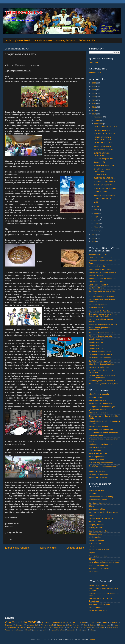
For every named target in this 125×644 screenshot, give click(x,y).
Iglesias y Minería (96, 275)
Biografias (45, 622)
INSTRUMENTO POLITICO (104, 150)
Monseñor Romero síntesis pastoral (103, 324)
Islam (68, 628)
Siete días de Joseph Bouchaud (102, 364)
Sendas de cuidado (97, 460)
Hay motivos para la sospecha (101, 463)
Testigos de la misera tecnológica (102, 407)
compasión (37, 630)
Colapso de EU (99, 162)
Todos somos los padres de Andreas (103, 433)
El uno (92, 506)
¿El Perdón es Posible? (98, 285)
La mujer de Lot (95, 571)
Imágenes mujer (105, 625)
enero (96, 230)
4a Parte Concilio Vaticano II (100, 352)
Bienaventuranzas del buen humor (103, 279)
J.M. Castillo (87, 628)
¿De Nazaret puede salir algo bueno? (104, 512)
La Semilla (93, 494)
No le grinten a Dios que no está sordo (104, 562)
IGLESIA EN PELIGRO (103, 185)
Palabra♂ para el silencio (13, 630)
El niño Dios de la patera (99, 477)
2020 (94, 104)
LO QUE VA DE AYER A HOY (105, 127)
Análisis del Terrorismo (98, 471)
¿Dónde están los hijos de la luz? (102, 518)
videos (105, 622)
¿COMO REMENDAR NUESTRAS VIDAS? (103, 138)
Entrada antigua (75, 548)
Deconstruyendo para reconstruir (102, 381)
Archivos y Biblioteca (66, 40)
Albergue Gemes (41, 628)
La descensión (95, 537)
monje (80, 630)
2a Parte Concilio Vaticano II (100, 358)
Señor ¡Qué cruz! (96, 528)
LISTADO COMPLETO (98, 490)
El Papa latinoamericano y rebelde (103, 272)
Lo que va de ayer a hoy (103, 159)
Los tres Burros (95, 543)
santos (31, 628)
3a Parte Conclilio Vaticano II (100, 355)
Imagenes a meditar (61, 622)
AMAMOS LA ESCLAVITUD (104, 195)
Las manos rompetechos (99, 565)
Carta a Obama (95, 450)
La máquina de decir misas (100, 503)
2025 (94, 86)
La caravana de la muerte (99, 550)
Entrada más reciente (17, 548)
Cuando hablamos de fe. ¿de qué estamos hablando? (102, 377)
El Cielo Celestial (96, 522)
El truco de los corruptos (99, 413)
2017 (94, 114)
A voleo (10, 622)
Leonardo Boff (32, 625)
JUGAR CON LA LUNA (103, 143)
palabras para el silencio (16, 628)
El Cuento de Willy (87, 40)
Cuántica (93, 625)
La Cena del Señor (97, 288)
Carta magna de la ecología (100, 269)
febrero (97, 227)
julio (96, 210)
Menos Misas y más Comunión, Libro (104, 384)
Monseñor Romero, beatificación (102, 333)
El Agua (92, 559)
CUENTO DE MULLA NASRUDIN (102, 154)
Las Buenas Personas (98, 282)
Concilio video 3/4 (96, 342)
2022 (94, 97)
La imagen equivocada (98, 305)
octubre (97, 120)
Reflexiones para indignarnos (101, 403)
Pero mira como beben (98, 400)
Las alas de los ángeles (98, 531)
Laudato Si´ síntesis (97, 266)
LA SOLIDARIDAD (101, 192)
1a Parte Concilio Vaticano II (100, 361)
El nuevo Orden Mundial (99, 426)
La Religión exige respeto (99, 474)
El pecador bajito (96, 534)
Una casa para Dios (97, 509)
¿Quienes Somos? (23, 40)
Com (85, 625)
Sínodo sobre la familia (98, 255)
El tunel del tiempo (96, 540)
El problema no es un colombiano (102, 170)
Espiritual (9, 625)
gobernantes (71, 630)
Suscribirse (94, 62)
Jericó (91, 546)
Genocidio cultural (96, 397)
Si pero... (93, 553)
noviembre (98, 117)
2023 (94, 93)
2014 (94, 242)
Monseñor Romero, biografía (100, 336)
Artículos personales (43, 40)
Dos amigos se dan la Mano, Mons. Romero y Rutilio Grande (103, 315)
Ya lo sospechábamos (98, 457)
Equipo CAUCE (95, 73)
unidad (92, 630)
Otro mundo (29, 622)
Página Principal (48, 548)
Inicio (8, 40)
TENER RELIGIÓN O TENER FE (102, 258)
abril (96, 220)
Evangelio (20, 625)
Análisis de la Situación (98, 454)
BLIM (96, 202)
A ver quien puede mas (98, 556)
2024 (94, 90)
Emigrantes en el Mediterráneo (101, 429)
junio (96, 213)
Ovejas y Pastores (96, 525)
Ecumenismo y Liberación (99, 367)
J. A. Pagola (76, 628)
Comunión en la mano (98, 308)
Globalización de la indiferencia (101, 296)
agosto (97, 206)
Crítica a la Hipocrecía (98, 610)
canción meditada (79, 622)
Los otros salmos (99, 628)
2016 (94, 235)
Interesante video (100, 174)
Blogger (92, 639)
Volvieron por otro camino (99, 568)
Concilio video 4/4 (96, 339)
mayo (96, 217)
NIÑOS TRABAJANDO (102, 146)
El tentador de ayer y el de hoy (101, 497)
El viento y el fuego (97, 515)
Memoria (117, 625)
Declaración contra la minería (101, 444)
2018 (94, 110)
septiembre (99, 124)
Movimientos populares (98, 447)
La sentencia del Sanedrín (99, 311)
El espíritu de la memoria (99, 394)
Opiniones (61, 625)
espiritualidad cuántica (58, 630)
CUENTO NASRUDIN (102, 199)
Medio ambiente (47, 625)
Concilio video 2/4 (96, 345)
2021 (94, 100)
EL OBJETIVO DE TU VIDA (104, 181)
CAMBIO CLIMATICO (102, 130)
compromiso (94, 622)
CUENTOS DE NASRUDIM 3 (105, 178)
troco (86, 630)
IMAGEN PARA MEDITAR (104, 165)
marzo (97, 224)
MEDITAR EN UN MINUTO (104, 134)
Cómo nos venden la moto (99, 604)
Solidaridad (27, 630)
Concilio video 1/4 (96, 348)
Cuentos (114, 622)
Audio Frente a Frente (56, 628)
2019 (94, 107)
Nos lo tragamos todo (98, 607)
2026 (94, 83)
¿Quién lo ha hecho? (97, 410)
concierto (45, 630)
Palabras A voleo (112, 628)
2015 (94, 238)
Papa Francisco (74, 625)
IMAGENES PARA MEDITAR (105, 188)
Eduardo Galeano (96, 436)
